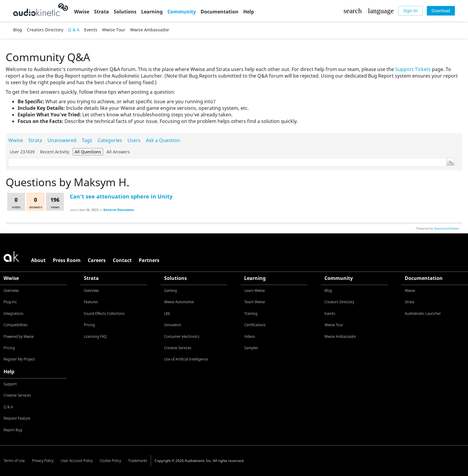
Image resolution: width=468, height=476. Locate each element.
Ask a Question (163, 140)
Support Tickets (413, 69)
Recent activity (55, 152)
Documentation (220, 12)
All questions (88, 152)
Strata (101, 12)
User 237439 (22, 152)
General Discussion (119, 210)
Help (249, 12)
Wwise (82, 12)
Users (134, 140)
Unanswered (62, 140)
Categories (110, 140)
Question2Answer (447, 228)
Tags (87, 140)
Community (182, 12)
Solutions (125, 12)
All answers (118, 152)
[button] (352, 11)
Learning (152, 12)
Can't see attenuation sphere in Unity (121, 196)
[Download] (441, 11)
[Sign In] (410, 11)
